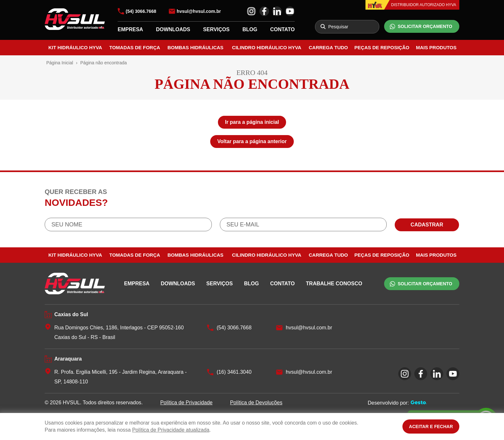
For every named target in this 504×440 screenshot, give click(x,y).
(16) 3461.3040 (234, 372)
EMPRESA (130, 29)
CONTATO (282, 29)
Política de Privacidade (186, 403)
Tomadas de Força (135, 47)
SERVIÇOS (216, 29)
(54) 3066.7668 (141, 11)
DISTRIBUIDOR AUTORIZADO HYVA (424, 5)
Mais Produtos (436, 47)
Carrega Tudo (328, 47)
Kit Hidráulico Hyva (75, 47)
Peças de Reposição (382, 47)
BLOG (250, 29)
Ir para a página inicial (252, 122)
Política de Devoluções (256, 403)
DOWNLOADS (173, 29)
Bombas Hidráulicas (195, 47)
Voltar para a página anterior (252, 141)
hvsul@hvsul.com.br (199, 11)
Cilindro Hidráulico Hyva (267, 47)
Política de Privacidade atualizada (171, 430)
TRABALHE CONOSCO (334, 284)
